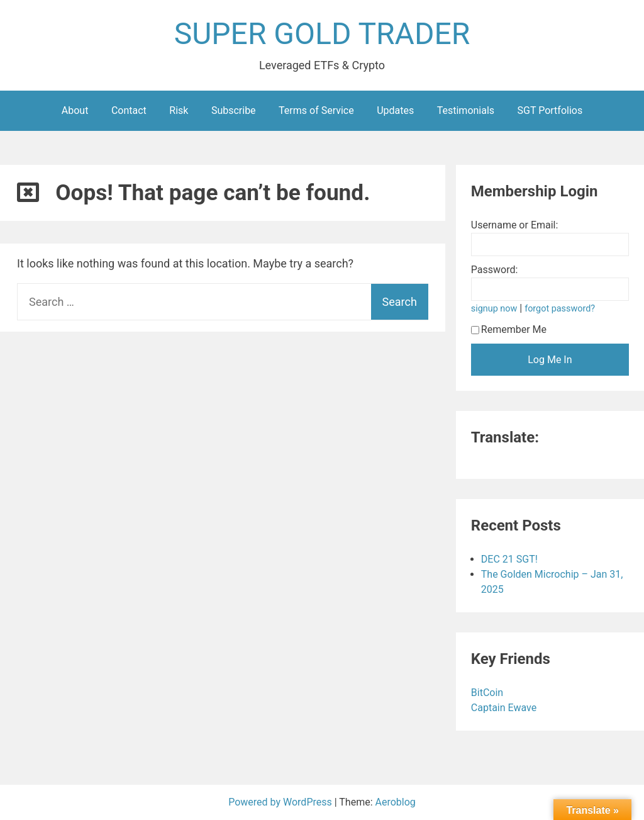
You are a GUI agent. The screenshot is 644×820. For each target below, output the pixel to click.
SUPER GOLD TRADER (322, 34)
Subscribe (234, 110)
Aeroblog (396, 802)
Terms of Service (316, 110)
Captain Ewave (505, 708)
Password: (495, 270)
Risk (179, 110)
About (75, 110)
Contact (129, 110)
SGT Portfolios (550, 110)
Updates (395, 110)
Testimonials (466, 110)
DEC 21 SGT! (509, 559)
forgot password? (560, 309)
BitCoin (488, 693)
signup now (494, 309)
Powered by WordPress (281, 802)
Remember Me (509, 329)
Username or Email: (515, 225)
